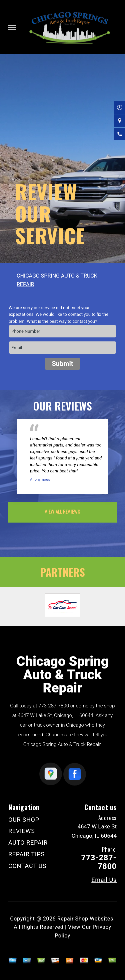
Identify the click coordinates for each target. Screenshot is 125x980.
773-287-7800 (54, 706)
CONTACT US (27, 866)
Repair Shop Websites (85, 919)
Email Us (104, 880)
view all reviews (62, 511)
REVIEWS (22, 831)
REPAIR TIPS (26, 854)
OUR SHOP (24, 820)
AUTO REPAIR (28, 843)
